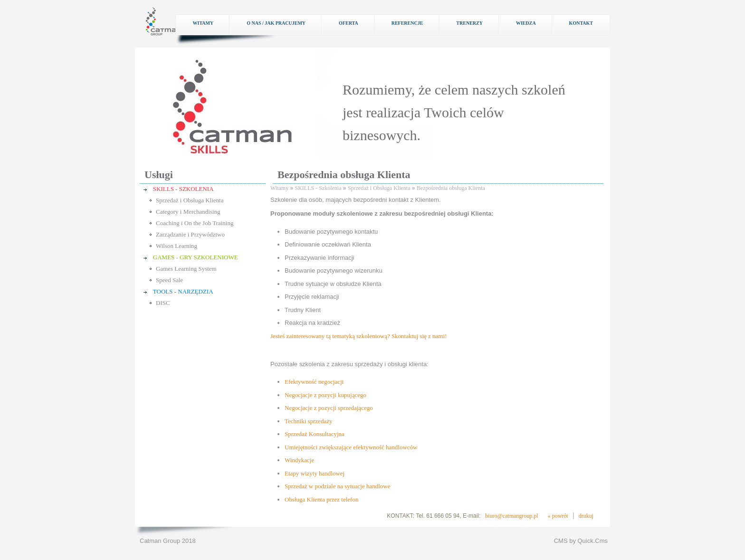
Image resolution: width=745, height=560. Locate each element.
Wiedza (526, 23)
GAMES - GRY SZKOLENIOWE (196, 257)
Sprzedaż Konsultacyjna (315, 434)
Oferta (349, 23)
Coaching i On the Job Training (195, 223)
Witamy (203, 23)
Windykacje (299, 460)
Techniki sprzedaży (308, 421)
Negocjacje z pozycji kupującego (325, 395)
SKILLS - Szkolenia (318, 188)
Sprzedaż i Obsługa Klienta (190, 200)
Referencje (407, 23)
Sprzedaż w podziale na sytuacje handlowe (337, 486)
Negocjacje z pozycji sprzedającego (329, 408)
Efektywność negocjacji (314, 382)
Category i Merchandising (188, 212)
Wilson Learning (177, 246)
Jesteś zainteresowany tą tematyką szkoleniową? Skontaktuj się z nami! (358, 336)
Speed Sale (169, 280)
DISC (163, 303)
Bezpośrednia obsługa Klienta (451, 188)
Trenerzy (469, 23)
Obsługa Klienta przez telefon (321, 499)
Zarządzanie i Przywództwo (190, 234)
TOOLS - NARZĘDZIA (183, 291)
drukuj (586, 516)
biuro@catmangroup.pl (511, 516)
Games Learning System (186, 269)
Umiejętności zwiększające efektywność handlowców (351, 447)
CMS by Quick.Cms (581, 541)
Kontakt (581, 23)
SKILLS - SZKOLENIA (183, 189)
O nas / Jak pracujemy (276, 23)
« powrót (558, 516)
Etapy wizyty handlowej (315, 473)
